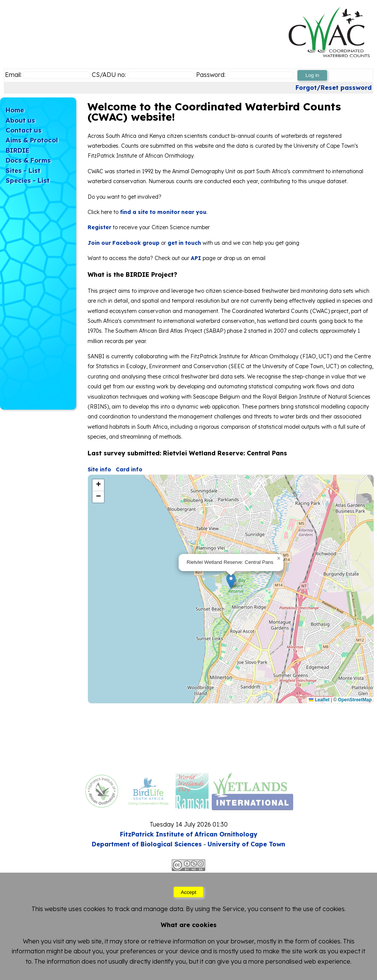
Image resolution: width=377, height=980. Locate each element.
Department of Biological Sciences (147, 844)
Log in (312, 75)
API (196, 258)
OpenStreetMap (355, 700)
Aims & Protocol (32, 140)
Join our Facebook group (124, 243)
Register (99, 227)
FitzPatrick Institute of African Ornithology (189, 834)
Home (15, 110)
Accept (189, 892)
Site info (99, 469)
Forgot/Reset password (334, 88)
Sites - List (23, 170)
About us (20, 120)
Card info (129, 469)
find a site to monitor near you (163, 212)
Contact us (24, 130)
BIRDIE (18, 150)
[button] (231, 581)
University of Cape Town (246, 844)
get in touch (184, 243)
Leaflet (319, 700)
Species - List (28, 180)
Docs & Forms (28, 160)
